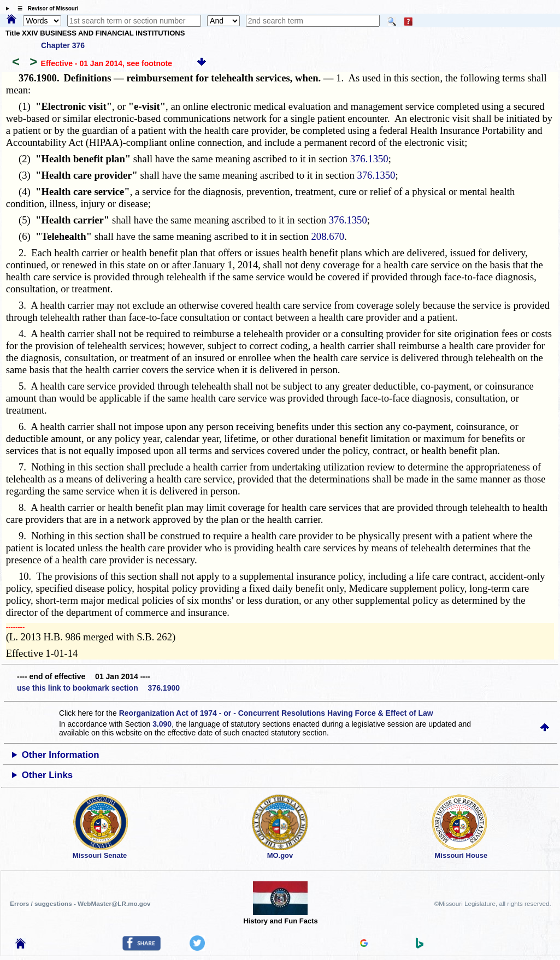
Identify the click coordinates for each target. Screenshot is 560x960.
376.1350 (369, 159)
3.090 (162, 724)
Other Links (47, 775)
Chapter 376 (63, 45)
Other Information (61, 755)
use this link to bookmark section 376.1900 (98, 688)
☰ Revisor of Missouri (45, 8)
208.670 (328, 236)
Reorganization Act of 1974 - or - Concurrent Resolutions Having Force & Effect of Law (276, 713)
